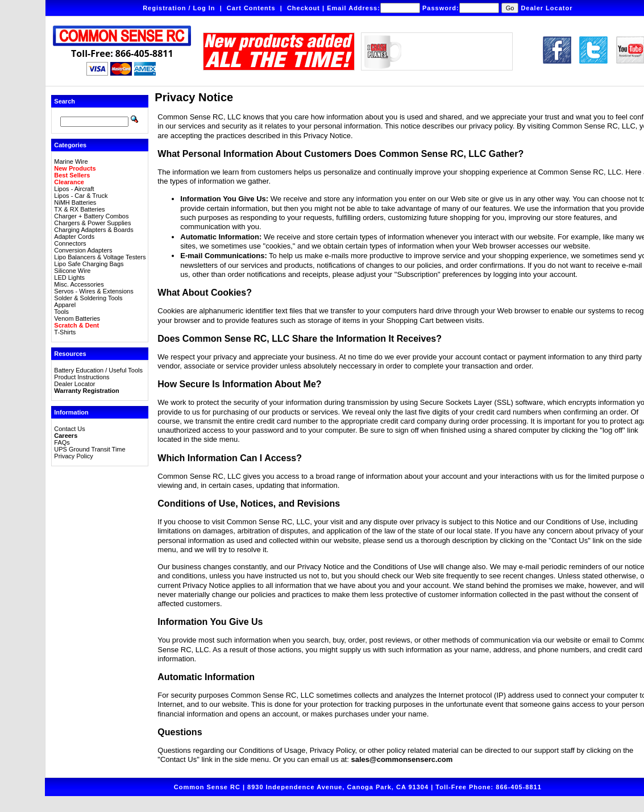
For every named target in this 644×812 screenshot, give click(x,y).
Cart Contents (251, 8)
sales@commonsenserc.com (402, 759)
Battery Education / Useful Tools (98, 370)
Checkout (304, 8)
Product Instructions (82, 377)
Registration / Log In (179, 8)
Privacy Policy (73, 456)
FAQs (62, 442)
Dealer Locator (547, 8)
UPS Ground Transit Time (90, 449)
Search (65, 101)
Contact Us (69, 429)
